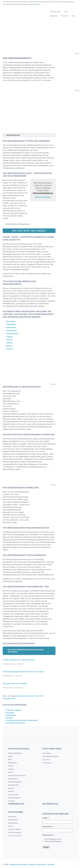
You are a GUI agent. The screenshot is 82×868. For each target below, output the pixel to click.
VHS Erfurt (46, 760)
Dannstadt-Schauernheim (16, 723)
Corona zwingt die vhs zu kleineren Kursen (19, 660)
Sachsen (11, 791)
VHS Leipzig (46, 753)
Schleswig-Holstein (14, 798)
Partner (10, 826)
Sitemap (51, 865)
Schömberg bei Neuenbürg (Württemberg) (22, 720)
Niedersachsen (13, 779)
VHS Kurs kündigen (15, 833)
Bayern (10, 756)
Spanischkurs (11, 327)
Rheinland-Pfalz (13, 785)
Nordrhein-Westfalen (15, 782)
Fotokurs (9, 343)
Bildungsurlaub (13, 820)
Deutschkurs (11, 321)
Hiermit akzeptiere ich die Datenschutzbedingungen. (53, 840)
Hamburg (11, 769)
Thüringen (11, 801)
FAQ (73, 16)
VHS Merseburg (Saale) (50, 756)
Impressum (32, 865)
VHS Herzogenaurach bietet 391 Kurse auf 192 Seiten (23, 672)
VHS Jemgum (47, 763)
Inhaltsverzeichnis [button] (12, 135)
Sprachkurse (54, 16)
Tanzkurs (10, 340)
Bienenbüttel (11, 715)
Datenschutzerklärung (43, 193)
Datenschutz (48, 835)
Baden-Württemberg (15, 753)
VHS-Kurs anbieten (14, 829)
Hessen (11, 772)
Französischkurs (12, 334)
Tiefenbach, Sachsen (14, 710)
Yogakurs (10, 337)
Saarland (11, 788)
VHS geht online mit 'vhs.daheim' (15, 684)
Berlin (10, 760)
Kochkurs (10, 349)
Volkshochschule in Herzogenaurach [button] (16, 224)
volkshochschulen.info (18, 865)
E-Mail (46, 818)
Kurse (66, 12)
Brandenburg (12, 763)
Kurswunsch (48, 827)
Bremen (11, 766)
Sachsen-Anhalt (13, 795)
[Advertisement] (41, 37)
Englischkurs (11, 324)
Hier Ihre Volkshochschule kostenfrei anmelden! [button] (24, 651)
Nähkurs (9, 346)
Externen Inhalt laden (43, 197)
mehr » (39, 4)
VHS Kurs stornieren (15, 836)
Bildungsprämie (13, 823)
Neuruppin (10, 713)
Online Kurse (65, 16)
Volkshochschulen (55, 12)
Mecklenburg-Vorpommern (17, 775)
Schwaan (9, 718)
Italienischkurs (11, 331)
